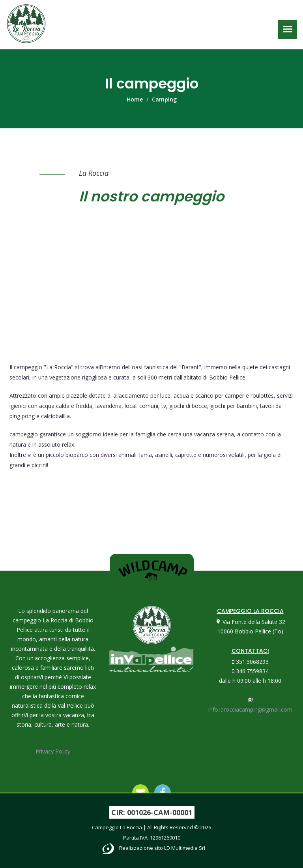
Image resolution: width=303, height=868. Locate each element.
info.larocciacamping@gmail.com (250, 709)
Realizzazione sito (162, 848)
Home (135, 99)
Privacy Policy (53, 751)
